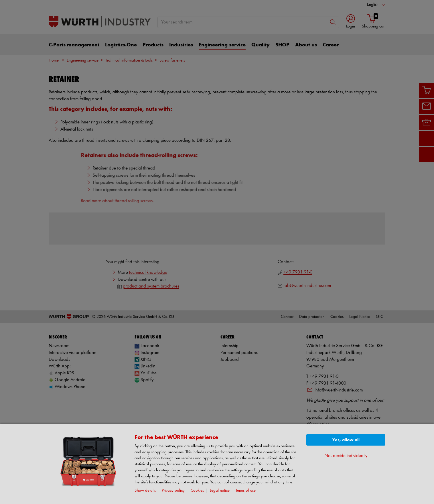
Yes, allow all (346, 440)
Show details (145, 491)
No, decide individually (346, 456)
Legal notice (220, 491)
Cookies (197, 491)
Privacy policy (173, 491)
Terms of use (246, 491)
